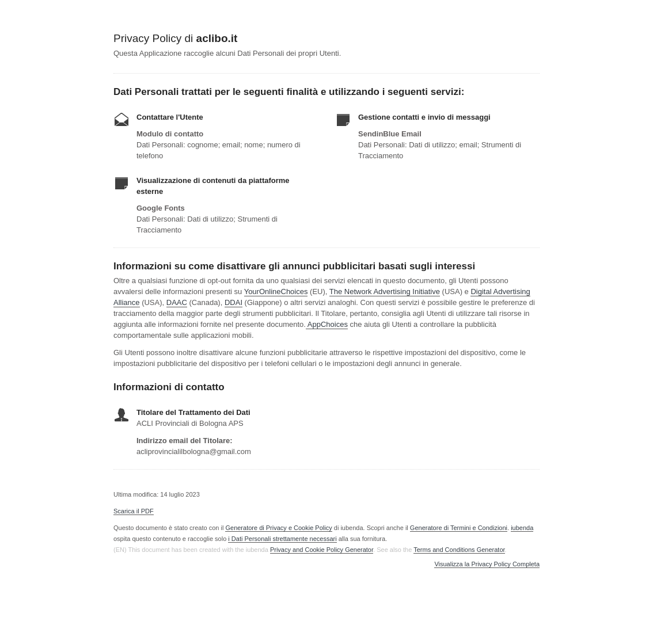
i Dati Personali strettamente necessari (282, 539)
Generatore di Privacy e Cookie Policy (278, 528)
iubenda (522, 528)
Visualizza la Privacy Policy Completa (487, 564)
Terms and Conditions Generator (459, 550)
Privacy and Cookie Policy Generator (322, 550)
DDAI (234, 302)
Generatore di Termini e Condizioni (459, 528)
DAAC (177, 302)
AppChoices (328, 324)
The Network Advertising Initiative (385, 291)
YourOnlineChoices (276, 291)
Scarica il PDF (134, 511)
